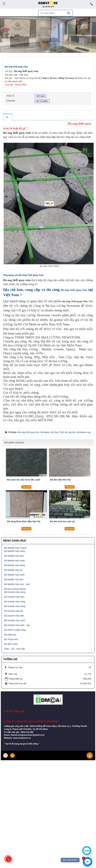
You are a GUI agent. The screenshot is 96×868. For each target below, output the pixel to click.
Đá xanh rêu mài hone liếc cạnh (24, 480)
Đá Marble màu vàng (14, 561)
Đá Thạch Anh (11, 639)
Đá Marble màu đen (14, 579)
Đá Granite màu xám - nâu (17, 625)
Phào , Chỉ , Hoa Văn (15, 649)
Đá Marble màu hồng (14, 565)
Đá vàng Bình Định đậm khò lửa (24, 521)
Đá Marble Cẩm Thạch (15, 548)
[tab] (8, 117)
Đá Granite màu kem (14, 597)
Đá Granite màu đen (14, 616)
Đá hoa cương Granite (15, 589)
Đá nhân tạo (10, 635)
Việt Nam (40, 96)
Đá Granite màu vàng (15, 602)
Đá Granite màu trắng (15, 592)
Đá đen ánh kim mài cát (63, 521)
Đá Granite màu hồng (15, 606)
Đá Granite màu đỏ (13, 611)
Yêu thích (26, 487)
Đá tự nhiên (42, 101)
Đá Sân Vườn (11, 644)
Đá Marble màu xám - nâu (17, 584)
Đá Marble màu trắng (15, 551)
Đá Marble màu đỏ (13, 570)
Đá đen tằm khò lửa (60, 480)
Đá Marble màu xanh (14, 575)
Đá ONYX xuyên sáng (15, 630)
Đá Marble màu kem (14, 556)
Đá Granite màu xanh (15, 620)
